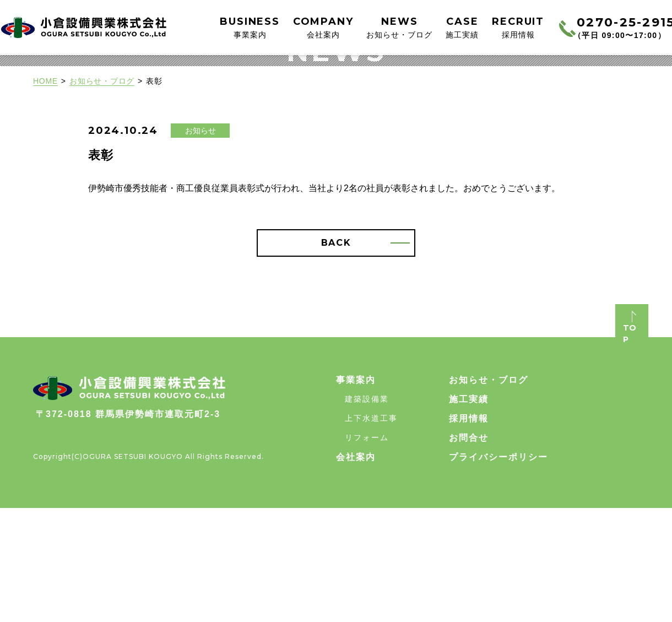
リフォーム (367, 551)
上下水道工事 (371, 532)
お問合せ (469, 552)
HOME (45, 195)
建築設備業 (367, 513)
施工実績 (469, 513)
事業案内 (356, 494)
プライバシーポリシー (498, 571)
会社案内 (356, 571)
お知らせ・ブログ (102, 195)
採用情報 (469, 532)
